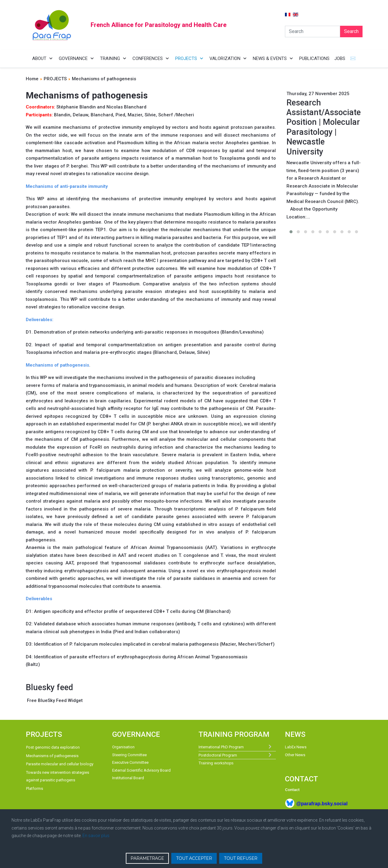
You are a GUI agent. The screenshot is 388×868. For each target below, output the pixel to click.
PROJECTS (55, 79)
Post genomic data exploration (53, 747)
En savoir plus (96, 836)
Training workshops (216, 763)
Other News (295, 755)
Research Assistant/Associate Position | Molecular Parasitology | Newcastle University (324, 127)
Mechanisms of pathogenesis (52, 756)
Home (32, 79)
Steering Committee (129, 755)
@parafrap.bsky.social (322, 804)
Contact (292, 790)
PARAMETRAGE (147, 858)
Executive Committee (130, 762)
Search (351, 31)
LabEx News (296, 747)
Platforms (35, 788)
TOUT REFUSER (241, 858)
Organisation (123, 747)
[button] (291, 232)
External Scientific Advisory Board (141, 770)
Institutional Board (128, 778)
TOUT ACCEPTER (194, 858)
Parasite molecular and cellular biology (60, 764)
